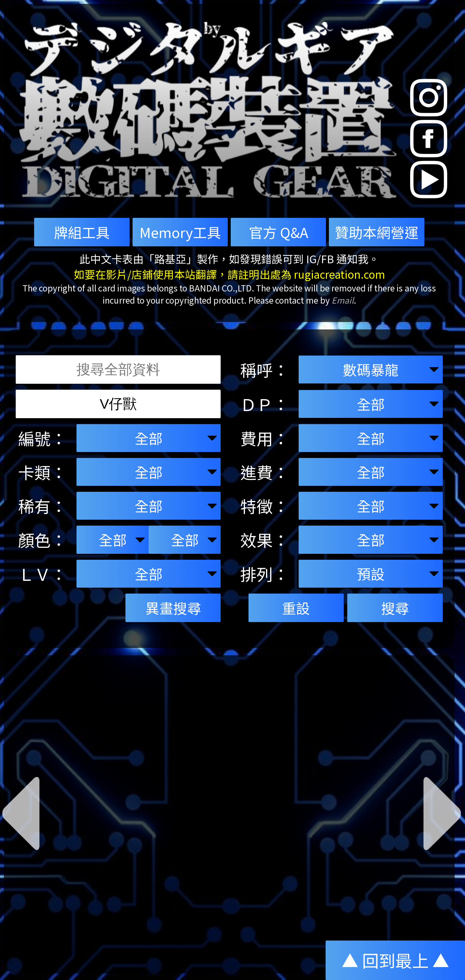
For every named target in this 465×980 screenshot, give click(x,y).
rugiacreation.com (339, 274)
